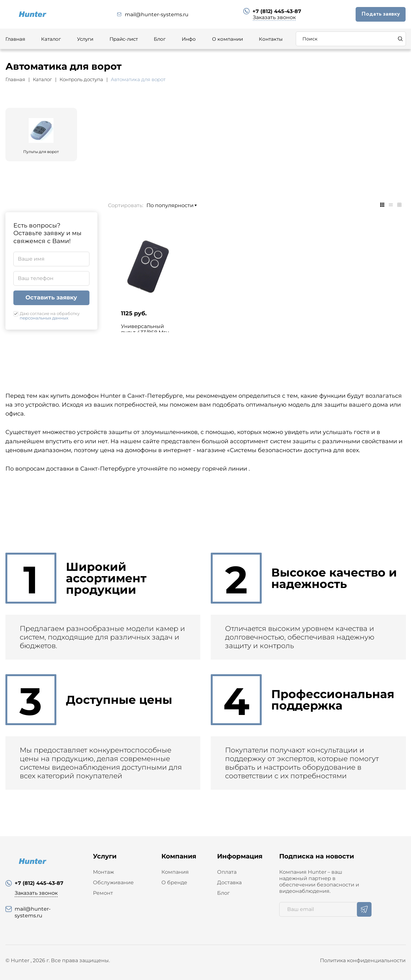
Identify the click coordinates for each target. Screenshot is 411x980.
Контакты (271, 39)
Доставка (229, 882)
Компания (175, 872)
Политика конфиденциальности (363, 960)
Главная (15, 39)
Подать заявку (381, 14)
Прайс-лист (124, 39)
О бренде (174, 882)
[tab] (382, 205)
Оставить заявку (51, 297)
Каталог (51, 39)
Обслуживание (113, 882)
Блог (160, 39)
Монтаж (103, 872)
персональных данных (44, 318)
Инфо (189, 39)
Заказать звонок (274, 17)
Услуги (85, 39)
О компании (227, 39)
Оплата (227, 872)
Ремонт (103, 893)
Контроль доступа (81, 79)
